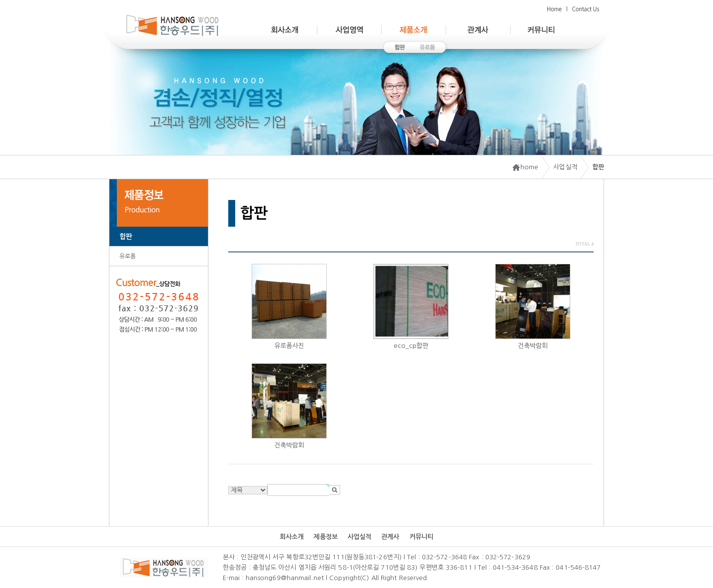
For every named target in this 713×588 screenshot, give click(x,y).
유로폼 (127, 256)
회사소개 (292, 537)
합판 (126, 237)
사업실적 (359, 537)
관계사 (390, 537)
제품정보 (325, 537)
